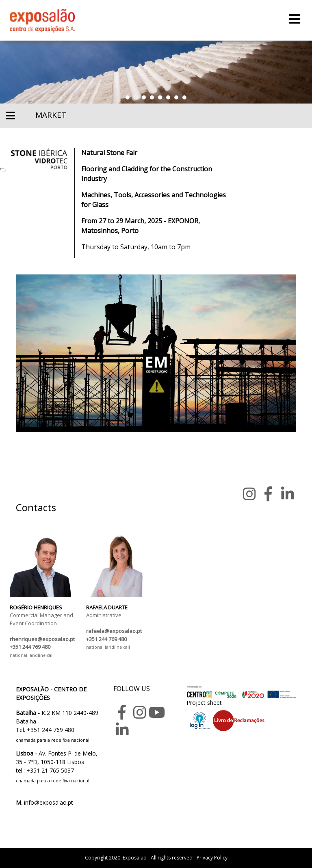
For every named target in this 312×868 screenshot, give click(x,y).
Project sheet (204, 703)
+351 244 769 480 (30, 647)
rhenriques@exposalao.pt (42, 639)
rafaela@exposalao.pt (114, 631)
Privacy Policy (212, 858)
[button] (128, 97)
